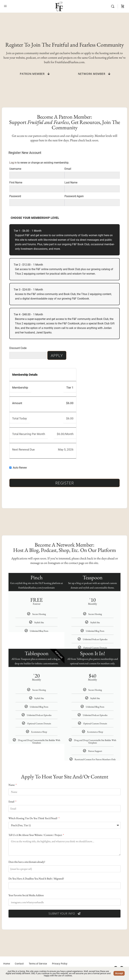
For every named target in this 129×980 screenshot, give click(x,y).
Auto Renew (20, 468)
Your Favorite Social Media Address (26, 895)
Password (15, 196)
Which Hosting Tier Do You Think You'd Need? (33, 818)
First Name (16, 182)
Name (12, 785)
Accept (119, 973)
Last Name (71, 182)
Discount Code (18, 348)
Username (15, 169)
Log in (13, 163)
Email (68, 169)
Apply (57, 355)
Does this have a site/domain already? (27, 862)
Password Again (74, 196)
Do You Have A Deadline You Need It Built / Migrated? (36, 879)
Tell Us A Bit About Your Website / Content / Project (35, 835)
